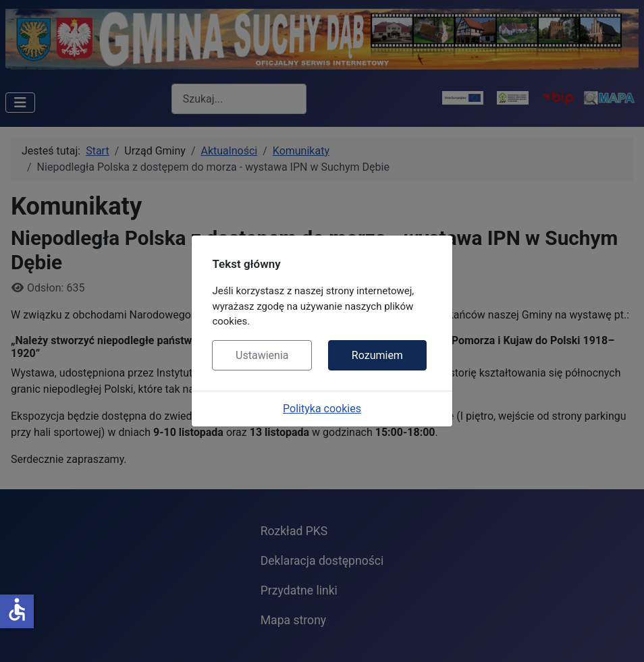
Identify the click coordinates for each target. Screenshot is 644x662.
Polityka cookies (322, 409)
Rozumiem (377, 355)
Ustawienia (262, 355)
